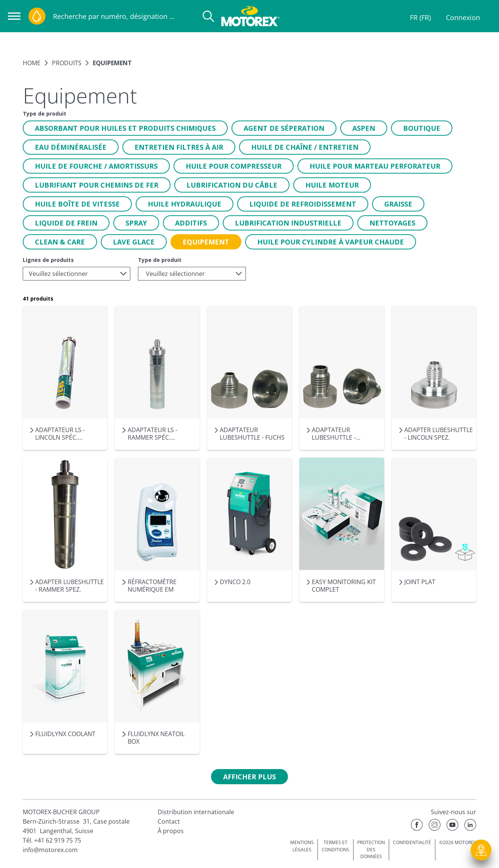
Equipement (112, 63)
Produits (67, 63)
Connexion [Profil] (463, 17)
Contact (169, 821)
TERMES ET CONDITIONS (336, 846)
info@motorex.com (50, 850)
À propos (171, 831)
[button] (125, 128)
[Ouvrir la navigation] (14, 16)
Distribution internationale (196, 812)
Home (32, 63)
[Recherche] (208, 16)
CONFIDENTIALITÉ (412, 842)
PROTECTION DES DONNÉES (371, 849)
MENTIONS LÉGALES (302, 846)
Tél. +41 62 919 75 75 (52, 840)
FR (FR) (420, 17)
